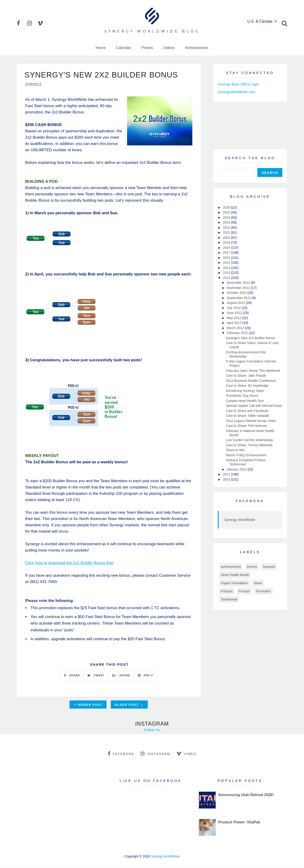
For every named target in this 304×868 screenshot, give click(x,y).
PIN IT (145, 676)
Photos (147, 48)
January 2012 (237, 469)
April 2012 (234, 323)
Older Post (129, 705)
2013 (227, 273)
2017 (227, 253)
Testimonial (229, 599)
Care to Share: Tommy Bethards (249, 445)
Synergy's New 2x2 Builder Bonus (250, 338)
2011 (227, 474)
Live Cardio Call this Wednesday (249, 440)
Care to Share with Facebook (247, 411)
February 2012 (238, 333)
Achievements (197, 48)
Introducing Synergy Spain (245, 391)
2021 (227, 232)
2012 (227, 278)
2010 (227, 479)
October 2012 (237, 293)
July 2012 (234, 308)
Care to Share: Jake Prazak (246, 376)
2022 (227, 228)
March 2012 (236, 328)
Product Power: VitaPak (239, 823)
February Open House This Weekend (253, 371)
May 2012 (234, 318)
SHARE (72, 676)
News (258, 583)
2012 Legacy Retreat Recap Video (251, 421)
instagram (155, 754)
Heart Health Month (235, 575)
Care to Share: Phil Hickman (247, 426)
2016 (227, 258)
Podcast (227, 591)
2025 (227, 212)
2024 (227, 218)
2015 (227, 263)
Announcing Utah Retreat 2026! (246, 795)
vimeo (186, 754)
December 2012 (239, 283)
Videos (169, 48)
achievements (231, 567)
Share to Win (235, 450)
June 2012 (235, 313)
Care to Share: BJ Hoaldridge (247, 386)
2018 (227, 248)
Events (252, 567)
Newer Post (89, 705)
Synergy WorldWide (240, 520)
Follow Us (152, 730)
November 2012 (239, 288)
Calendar (123, 48)
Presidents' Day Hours (242, 396)
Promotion (263, 591)
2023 (227, 222)
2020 (227, 238)
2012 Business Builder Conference (251, 381)
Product (244, 591)
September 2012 (239, 298)
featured (269, 567)
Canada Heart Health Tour (245, 401)
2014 (227, 268)
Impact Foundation (234, 583)
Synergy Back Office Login (238, 84)
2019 (227, 242)
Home (101, 48)
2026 (227, 207)
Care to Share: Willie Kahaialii (247, 416)
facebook (121, 754)
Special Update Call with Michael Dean (254, 406)
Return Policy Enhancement (246, 455)
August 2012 (236, 303)
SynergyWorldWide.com (237, 92)
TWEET (96, 676)
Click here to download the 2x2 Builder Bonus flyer (69, 563)
